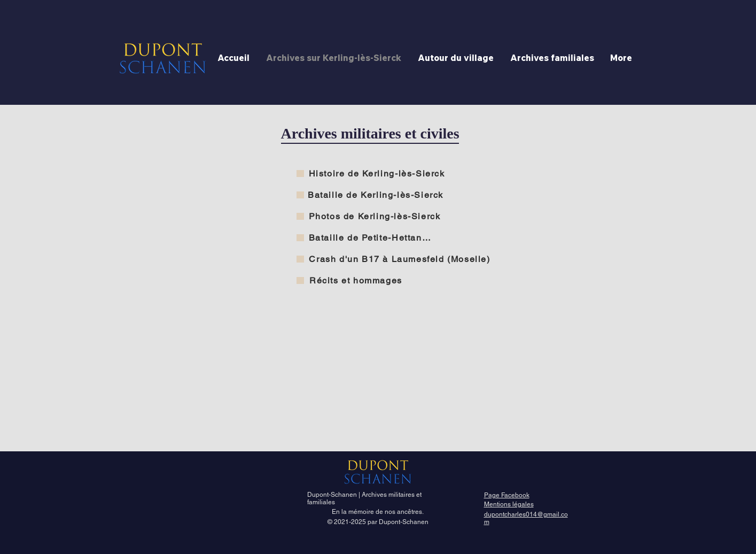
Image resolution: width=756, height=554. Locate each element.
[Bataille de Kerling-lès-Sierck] (377, 195)
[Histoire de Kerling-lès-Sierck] (378, 173)
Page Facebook (507, 495)
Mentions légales (509, 504)
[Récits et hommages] (357, 280)
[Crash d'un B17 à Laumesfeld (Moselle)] (401, 259)
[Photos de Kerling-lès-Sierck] (376, 216)
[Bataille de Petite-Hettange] (372, 237)
